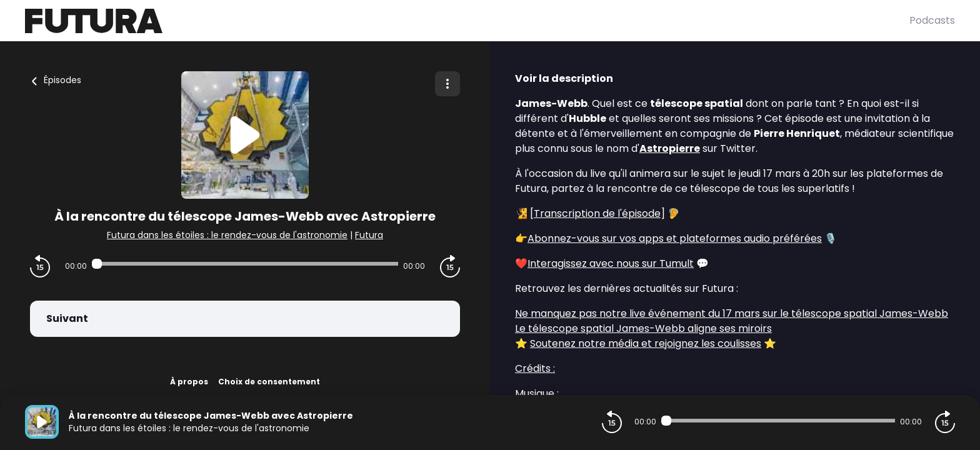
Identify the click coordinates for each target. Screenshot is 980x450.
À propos (189, 382)
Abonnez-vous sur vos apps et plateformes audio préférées (675, 238)
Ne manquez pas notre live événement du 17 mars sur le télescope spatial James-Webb (732, 313)
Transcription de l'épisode (597, 213)
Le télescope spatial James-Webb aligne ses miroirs (643, 328)
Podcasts (932, 20)
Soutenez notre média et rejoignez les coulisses (646, 343)
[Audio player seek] (245, 264)
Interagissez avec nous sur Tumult (611, 263)
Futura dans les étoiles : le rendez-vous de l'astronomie (227, 235)
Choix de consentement (269, 382)
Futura (369, 235)
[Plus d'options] (447, 84)
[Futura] (467, 21)
